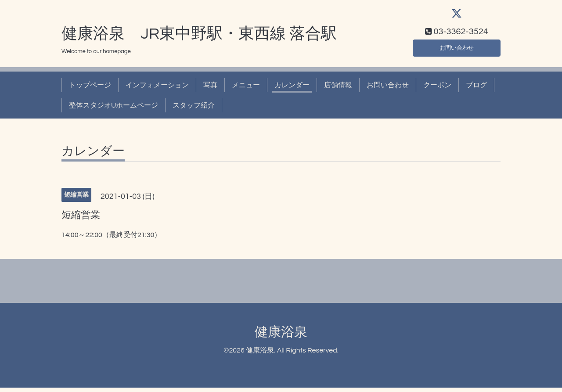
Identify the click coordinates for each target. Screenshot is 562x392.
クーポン (437, 90)
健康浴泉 (281, 336)
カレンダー (292, 90)
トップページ (90, 90)
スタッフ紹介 (194, 110)
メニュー (246, 90)
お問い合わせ (457, 51)
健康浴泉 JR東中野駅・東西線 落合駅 (199, 38)
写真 (210, 90)
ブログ (476, 90)
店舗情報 (338, 90)
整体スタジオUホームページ (113, 110)
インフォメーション (157, 90)
